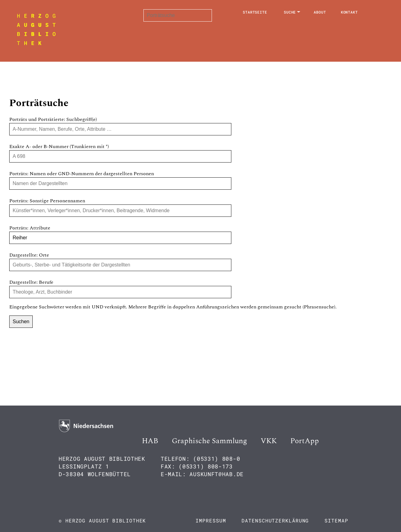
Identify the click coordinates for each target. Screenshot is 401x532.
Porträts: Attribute (30, 228)
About (320, 12)
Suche (290, 12)
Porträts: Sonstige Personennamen (47, 201)
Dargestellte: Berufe (31, 282)
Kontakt (349, 12)
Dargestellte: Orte (29, 255)
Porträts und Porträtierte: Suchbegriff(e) (53, 119)
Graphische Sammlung (209, 441)
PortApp (305, 441)
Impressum (211, 520)
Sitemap (336, 520)
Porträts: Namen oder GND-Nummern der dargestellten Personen (82, 174)
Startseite (255, 12)
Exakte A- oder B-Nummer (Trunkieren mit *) (59, 146)
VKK (269, 441)
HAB (150, 441)
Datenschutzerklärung (275, 520)
